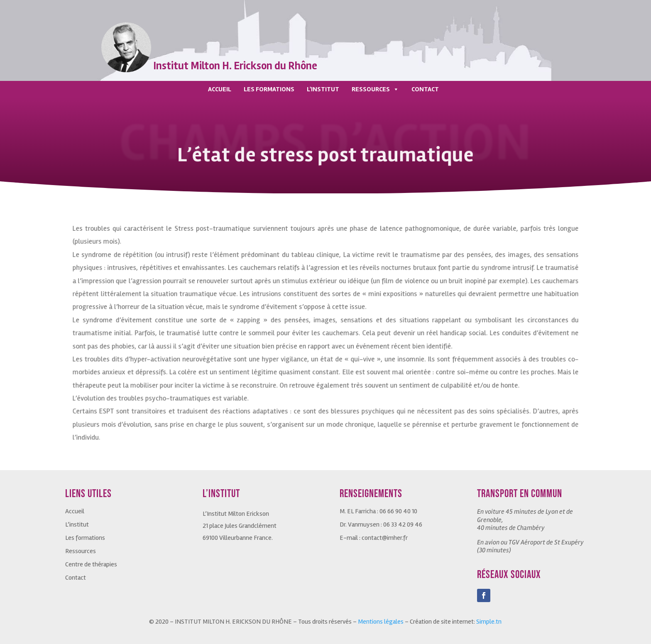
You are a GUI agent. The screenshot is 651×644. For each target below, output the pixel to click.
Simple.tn (489, 622)
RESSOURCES (375, 89)
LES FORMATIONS (269, 89)
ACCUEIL (220, 89)
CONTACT (425, 89)
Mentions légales (381, 622)
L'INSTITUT (323, 89)
